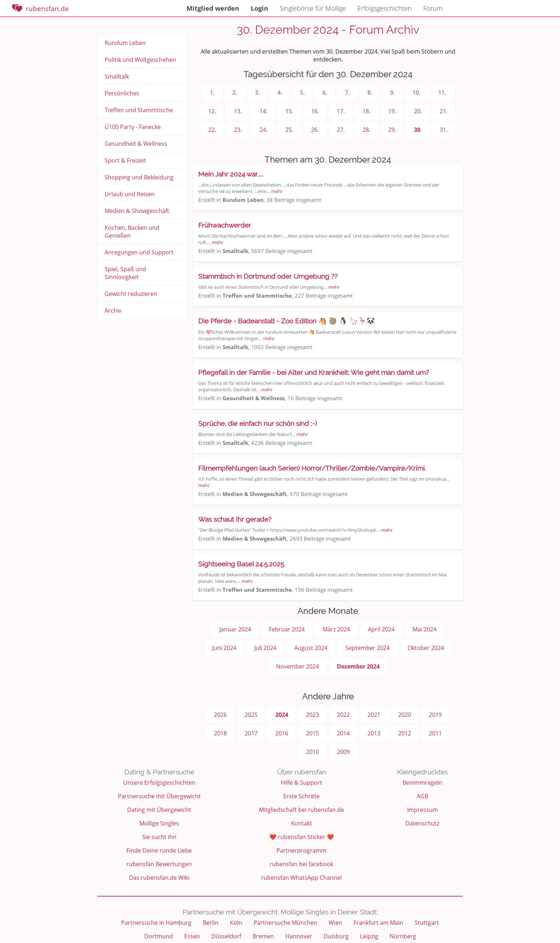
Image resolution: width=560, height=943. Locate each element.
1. (212, 93)
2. (235, 93)
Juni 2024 (224, 648)
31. (444, 130)
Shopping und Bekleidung (139, 177)
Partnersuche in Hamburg (156, 923)
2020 (405, 715)
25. (289, 130)
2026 (220, 715)
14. (264, 111)
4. (280, 93)
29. (392, 130)
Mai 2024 (424, 629)
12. (212, 111)
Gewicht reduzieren (131, 294)
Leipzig (369, 936)
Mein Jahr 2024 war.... (231, 174)
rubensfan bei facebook (301, 864)
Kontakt (302, 823)
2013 (374, 733)
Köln (236, 923)
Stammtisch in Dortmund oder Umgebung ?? (268, 276)
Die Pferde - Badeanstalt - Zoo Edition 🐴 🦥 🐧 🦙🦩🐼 (287, 321)
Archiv (113, 311)
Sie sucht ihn (159, 837)
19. (392, 111)
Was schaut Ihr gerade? (235, 519)
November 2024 (297, 666)
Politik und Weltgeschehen (140, 60)
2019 (435, 715)
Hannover (299, 936)
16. (315, 111)
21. (444, 111)
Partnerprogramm (301, 850)
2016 (282, 733)
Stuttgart (427, 923)
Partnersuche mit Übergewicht (159, 796)
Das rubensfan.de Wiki (159, 878)
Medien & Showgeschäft (137, 211)
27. (341, 130)
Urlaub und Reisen (130, 194)
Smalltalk (117, 76)
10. (416, 93)
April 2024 (381, 629)
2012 (405, 733)
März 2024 (336, 629)
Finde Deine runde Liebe (159, 850)
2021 (374, 715)
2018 (220, 733)
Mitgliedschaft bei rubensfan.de (301, 810)
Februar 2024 (287, 629)
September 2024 (367, 648)
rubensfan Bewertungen (159, 864)
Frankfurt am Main (378, 923)
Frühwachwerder (225, 225)
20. (418, 111)
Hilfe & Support (301, 783)
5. (302, 93)
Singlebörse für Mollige (313, 8)
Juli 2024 (265, 648)
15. (289, 111)
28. (366, 130)
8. (370, 93)
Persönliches (122, 93)
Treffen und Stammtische (139, 110)
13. (238, 111)
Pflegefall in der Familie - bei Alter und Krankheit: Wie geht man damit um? (314, 372)
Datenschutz (422, 823)
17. (341, 111)
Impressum (422, 810)
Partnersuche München (285, 923)
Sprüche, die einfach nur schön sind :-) (257, 423)
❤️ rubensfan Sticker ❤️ (302, 837)
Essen (192, 936)
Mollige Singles (159, 823)
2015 (312, 733)
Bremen (263, 936)
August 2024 (311, 648)
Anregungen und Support (139, 252)
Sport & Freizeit (125, 160)
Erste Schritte (301, 796)
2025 (251, 715)
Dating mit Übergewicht (159, 810)
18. (366, 111)
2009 (343, 752)
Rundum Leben (125, 43)
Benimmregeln (422, 783)
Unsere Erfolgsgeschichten (159, 783)
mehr (277, 191)
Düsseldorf (226, 936)
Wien (335, 923)
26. (315, 130)
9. (392, 93)
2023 (312, 715)
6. (325, 93)
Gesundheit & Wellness (136, 144)
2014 (343, 733)
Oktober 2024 (426, 648)
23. (238, 130)
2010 (312, 752)
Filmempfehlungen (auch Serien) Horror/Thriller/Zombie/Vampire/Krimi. (312, 468)
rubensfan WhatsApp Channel (301, 878)
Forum (433, 8)
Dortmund (159, 936)
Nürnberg (403, 936)
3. (257, 93)
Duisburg (336, 936)
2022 (343, 715)
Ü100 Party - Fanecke (133, 127)
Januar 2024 (235, 629)
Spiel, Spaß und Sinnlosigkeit (125, 273)
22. (212, 130)
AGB (422, 796)
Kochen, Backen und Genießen (132, 232)
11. (442, 93)
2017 (251, 733)
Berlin (211, 923)
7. (347, 93)
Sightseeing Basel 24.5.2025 (241, 564)
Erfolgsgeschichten (385, 8)
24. (264, 130)
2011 (435, 733)
